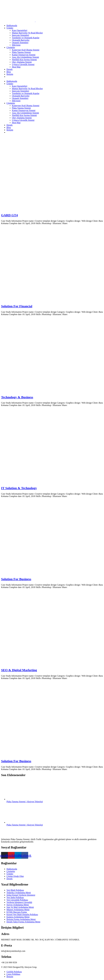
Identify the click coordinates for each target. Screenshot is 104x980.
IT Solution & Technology (19, 488)
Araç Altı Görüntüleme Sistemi (25, 57)
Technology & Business (17, 397)
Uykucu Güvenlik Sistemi (23, 64)
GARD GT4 (9, 215)
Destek (9, 69)
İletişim (10, 74)
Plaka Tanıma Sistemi (21, 52)
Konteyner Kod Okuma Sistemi (26, 50)
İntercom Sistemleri (21, 35)
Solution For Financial (17, 306)
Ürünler (10, 28)
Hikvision (16, 45)
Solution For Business (16, 579)
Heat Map (16, 67)
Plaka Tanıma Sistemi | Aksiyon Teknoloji (25, 802)
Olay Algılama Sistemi (22, 62)
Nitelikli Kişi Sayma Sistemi (24, 60)
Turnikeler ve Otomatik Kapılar (26, 38)
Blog (9, 72)
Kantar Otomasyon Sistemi (24, 55)
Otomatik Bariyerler (21, 40)
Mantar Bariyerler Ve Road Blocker (27, 33)
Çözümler (11, 47)
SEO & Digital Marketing (19, 670)
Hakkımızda (12, 25)
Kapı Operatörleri (20, 30)
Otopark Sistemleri (20, 43)
